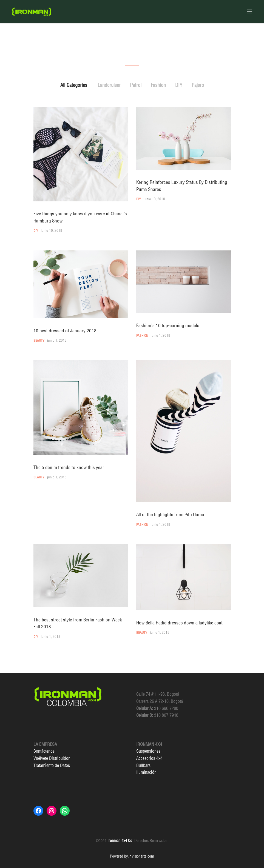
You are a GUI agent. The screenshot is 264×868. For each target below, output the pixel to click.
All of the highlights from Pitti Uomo (170, 514)
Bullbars (143, 765)
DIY (179, 85)
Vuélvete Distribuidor (52, 758)
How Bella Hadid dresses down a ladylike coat (179, 623)
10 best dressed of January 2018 (65, 331)
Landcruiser (109, 85)
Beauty (39, 340)
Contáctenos (44, 751)
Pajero (198, 85)
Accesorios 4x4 (149, 758)
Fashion (158, 85)
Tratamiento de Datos (52, 765)
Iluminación (146, 772)
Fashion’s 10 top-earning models (168, 325)
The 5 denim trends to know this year (69, 467)
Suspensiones (148, 751)
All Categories (74, 85)
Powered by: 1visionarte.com (132, 856)
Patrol (136, 85)
